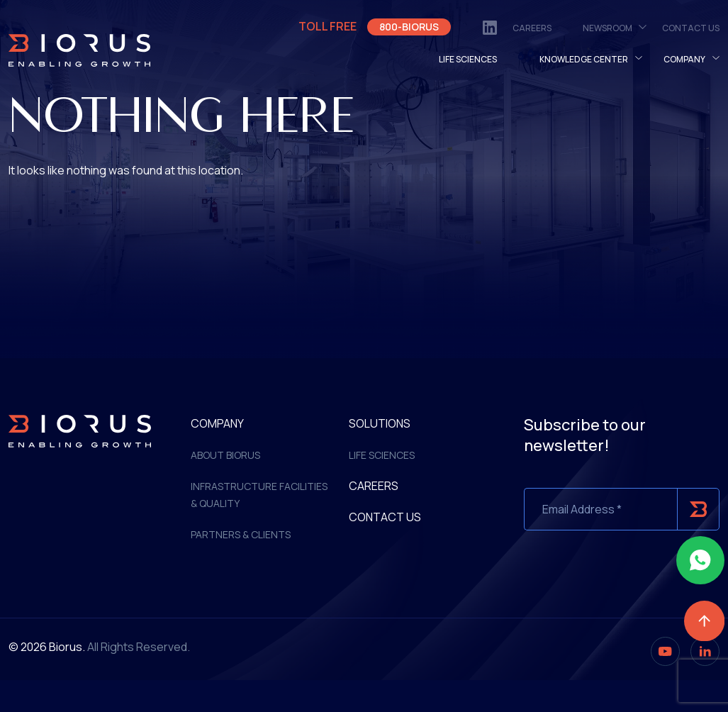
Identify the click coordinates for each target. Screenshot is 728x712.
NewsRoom (607, 28)
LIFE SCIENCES (468, 59)
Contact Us (691, 28)
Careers (532, 28)
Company (684, 59)
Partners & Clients (241, 534)
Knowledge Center (584, 59)
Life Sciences (382, 455)
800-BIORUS (409, 27)
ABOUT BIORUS (225, 455)
